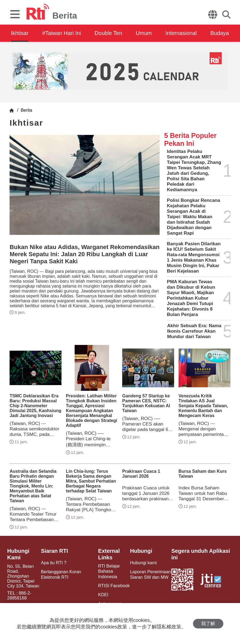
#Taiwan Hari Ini (62, 33)
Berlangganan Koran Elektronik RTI (61, 574)
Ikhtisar (20, 33)
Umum (144, 33)
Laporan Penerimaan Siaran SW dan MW (150, 574)
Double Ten (109, 33)
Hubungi (141, 551)
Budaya (220, 33)
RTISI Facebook (114, 586)
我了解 (208, 624)
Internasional (181, 33)
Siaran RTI (55, 551)
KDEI (103, 595)
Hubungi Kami (18, 554)
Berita (26, 110)
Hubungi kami (144, 563)
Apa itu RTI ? (54, 563)
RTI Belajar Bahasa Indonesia (109, 571)
